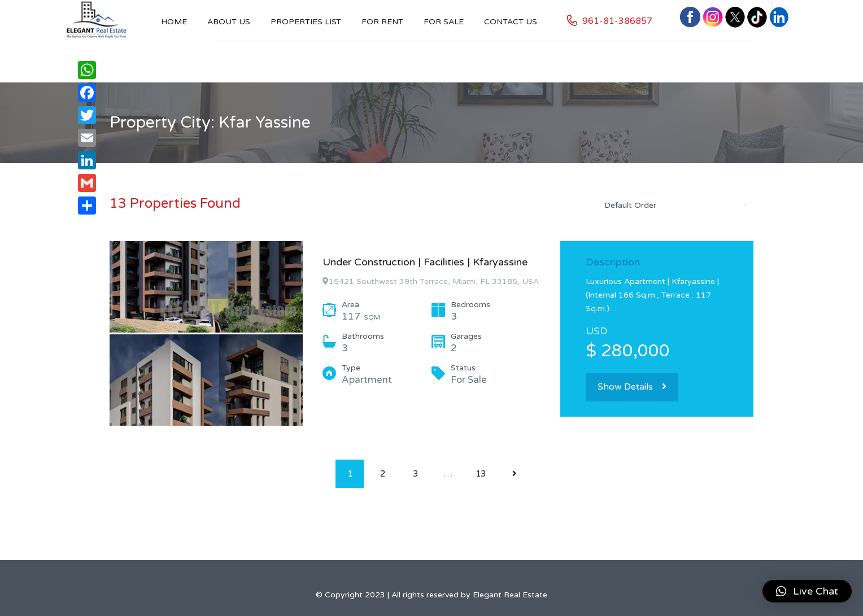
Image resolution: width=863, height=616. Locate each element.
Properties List (306, 22)
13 (481, 474)
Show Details (632, 387)
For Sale (444, 22)
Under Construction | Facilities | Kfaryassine (425, 262)
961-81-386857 (617, 21)
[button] (807, 591)
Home (174, 22)
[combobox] (674, 205)
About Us (229, 22)
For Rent (382, 22)
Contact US (511, 22)
